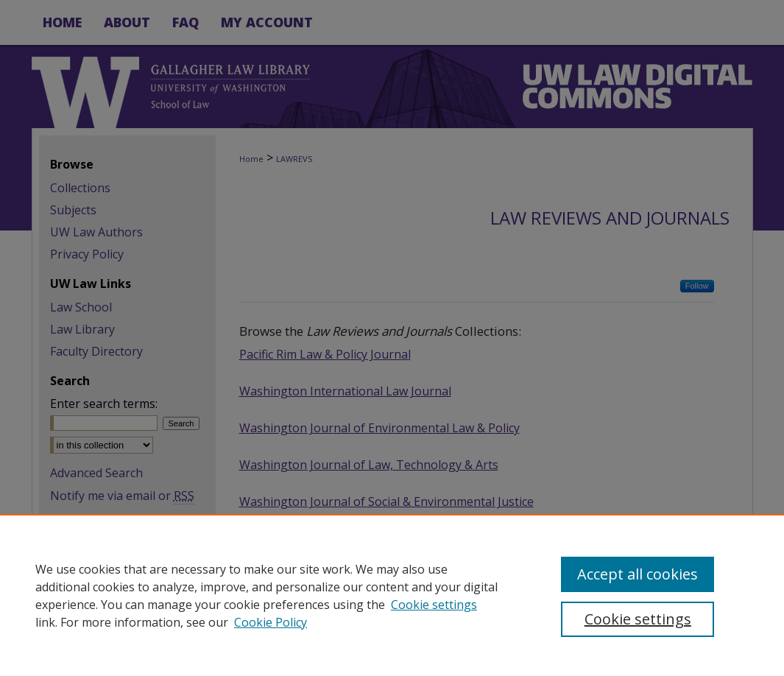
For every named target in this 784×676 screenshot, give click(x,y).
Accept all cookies (638, 574)
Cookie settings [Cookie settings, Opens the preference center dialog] (638, 619)
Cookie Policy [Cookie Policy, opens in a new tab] (271, 622)
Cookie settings (434, 605)
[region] (392, 595)
